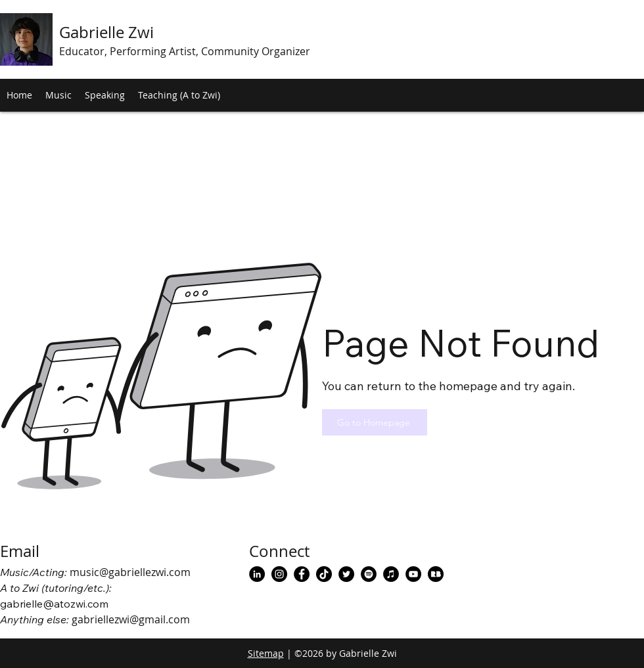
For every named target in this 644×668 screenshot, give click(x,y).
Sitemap (266, 653)
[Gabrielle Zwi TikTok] (324, 574)
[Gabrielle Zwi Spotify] (369, 574)
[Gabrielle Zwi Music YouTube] (413, 574)
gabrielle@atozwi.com (54, 604)
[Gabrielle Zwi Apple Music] (391, 574)
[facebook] (302, 574)
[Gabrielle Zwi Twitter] (346, 574)
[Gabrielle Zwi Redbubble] (436, 574)
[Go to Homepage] (375, 422)
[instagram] (279, 574)
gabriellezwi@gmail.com (131, 619)
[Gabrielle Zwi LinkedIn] (257, 574)
